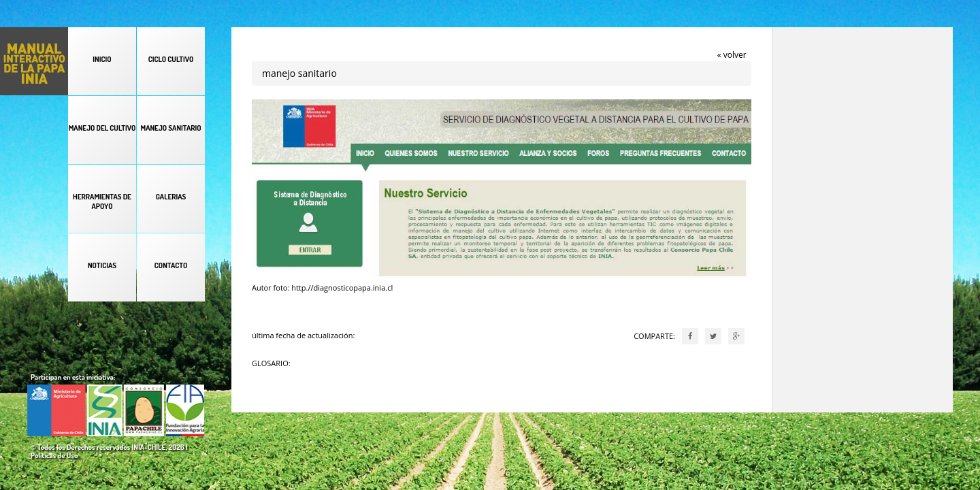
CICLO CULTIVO (171, 59)
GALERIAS (171, 197)
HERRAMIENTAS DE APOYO (102, 201)
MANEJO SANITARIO (170, 128)
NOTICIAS (102, 265)
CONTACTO (171, 265)
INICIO (102, 59)
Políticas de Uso (54, 455)
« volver (732, 55)
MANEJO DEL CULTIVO (102, 128)
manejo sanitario (299, 73)
